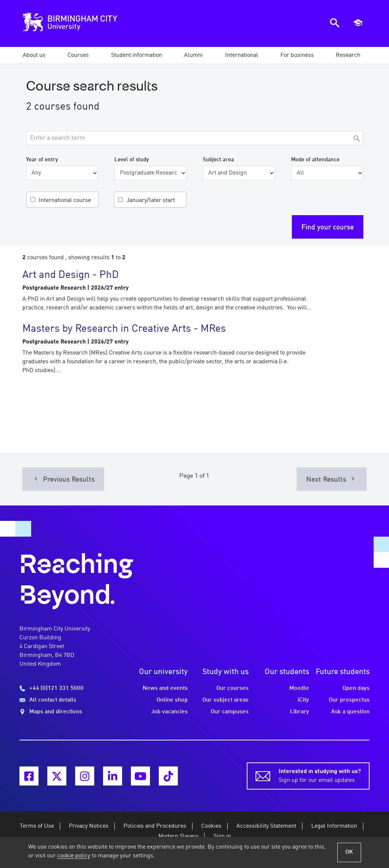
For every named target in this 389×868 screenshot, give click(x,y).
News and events (165, 688)
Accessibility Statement (266, 826)
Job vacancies (169, 712)
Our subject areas (225, 700)
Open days (356, 688)
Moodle (299, 688)
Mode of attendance (315, 160)
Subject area (218, 160)
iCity (303, 700)
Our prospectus (349, 700)
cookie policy (74, 856)
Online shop (172, 700)
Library (300, 712)
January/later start (151, 201)
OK (349, 852)
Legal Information (334, 826)
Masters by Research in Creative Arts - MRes (124, 329)
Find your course (328, 228)
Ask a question (350, 712)
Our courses (232, 688)
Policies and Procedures (155, 826)
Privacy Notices (89, 826)
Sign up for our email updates (320, 775)
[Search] (357, 139)
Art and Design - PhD (71, 275)
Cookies (211, 826)
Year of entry (42, 160)
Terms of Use (37, 826)
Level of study (132, 160)
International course (65, 201)
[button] (34, 55)
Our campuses (230, 712)
